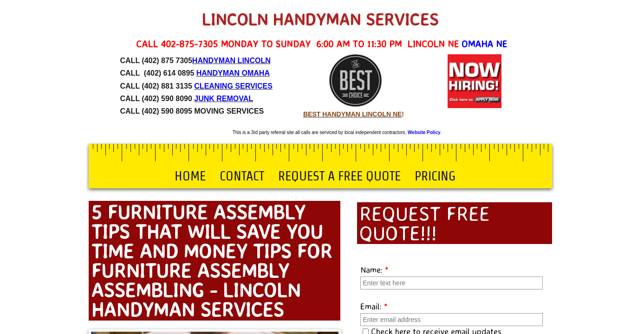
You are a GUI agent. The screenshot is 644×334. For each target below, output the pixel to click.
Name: (374, 270)
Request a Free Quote (339, 176)
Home (190, 176)
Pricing (435, 176)
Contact (242, 176)
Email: (374, 306)
